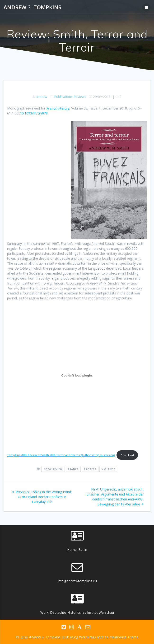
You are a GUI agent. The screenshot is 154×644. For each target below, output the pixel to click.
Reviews (80, 97)
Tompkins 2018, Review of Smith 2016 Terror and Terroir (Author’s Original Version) (61, 455)
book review (53, 469)
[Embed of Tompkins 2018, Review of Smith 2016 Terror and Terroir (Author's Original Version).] (77, 375)
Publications (63, 97)
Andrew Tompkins (32, 7)
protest (90, 469)
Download (127, 455)
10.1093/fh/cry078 (34, 113)
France (73, 469)
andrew (42, 97)
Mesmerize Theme (124, 637)
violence (108, 469)
